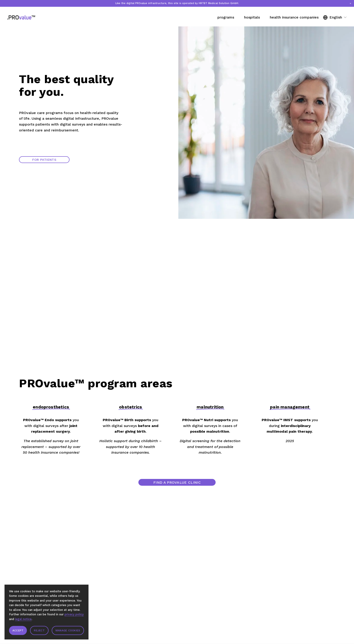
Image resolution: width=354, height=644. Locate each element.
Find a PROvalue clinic (177, 482)
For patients (44, 160)
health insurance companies (294, 17)
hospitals (252, 17)
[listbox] (335, 17)
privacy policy (74, 614)
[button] (351, 3)
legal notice (23, 619)
